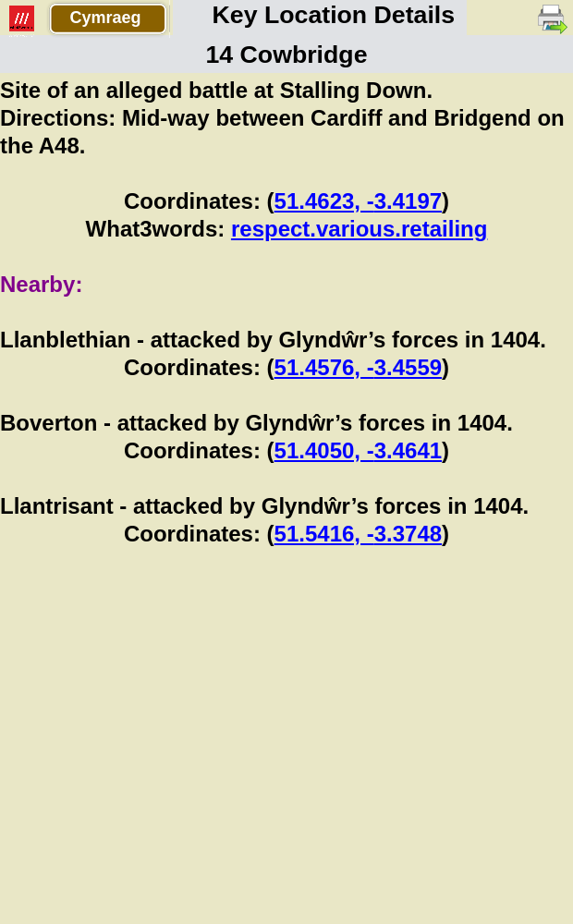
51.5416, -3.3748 (359, 534)
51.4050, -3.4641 (359, 450)
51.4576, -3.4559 (359, 367)
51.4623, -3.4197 (359, 201)
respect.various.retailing (359, 229)
